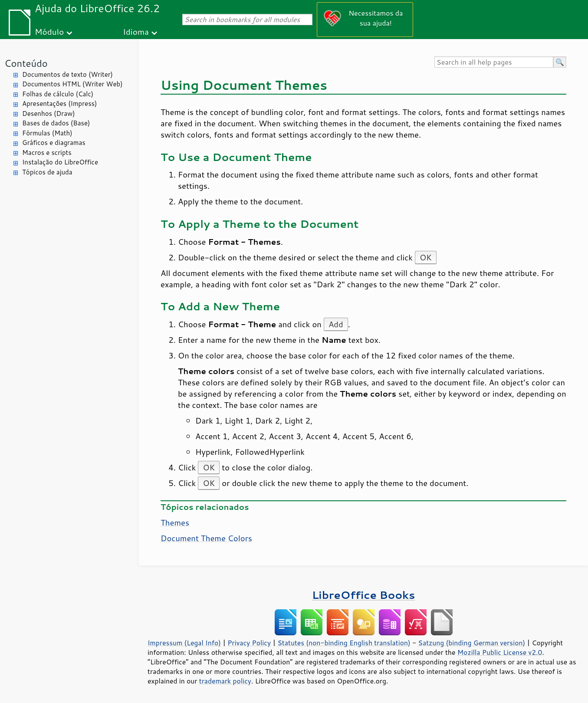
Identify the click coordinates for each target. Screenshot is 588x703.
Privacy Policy (249, 643)
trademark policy (225, 681)
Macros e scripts (47, 153)
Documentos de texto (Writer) (67, 74)
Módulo (49, 31)
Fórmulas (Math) (47, 133)
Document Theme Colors (206, 538)
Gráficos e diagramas (54, 143)
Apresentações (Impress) (60, 103)
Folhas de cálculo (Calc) (58, 94)
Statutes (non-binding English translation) (344, 643)
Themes (175, 522)
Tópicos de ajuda (47, 172)
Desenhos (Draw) (49, 113)
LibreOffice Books (364, 595)
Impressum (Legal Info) (184, 643)
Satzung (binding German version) (472, 643)
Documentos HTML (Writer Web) (72, 84)
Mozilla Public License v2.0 (500, 652)
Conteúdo (26, 63)
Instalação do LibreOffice (60, 162)
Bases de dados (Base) (56, 123)
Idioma (136, 31)
